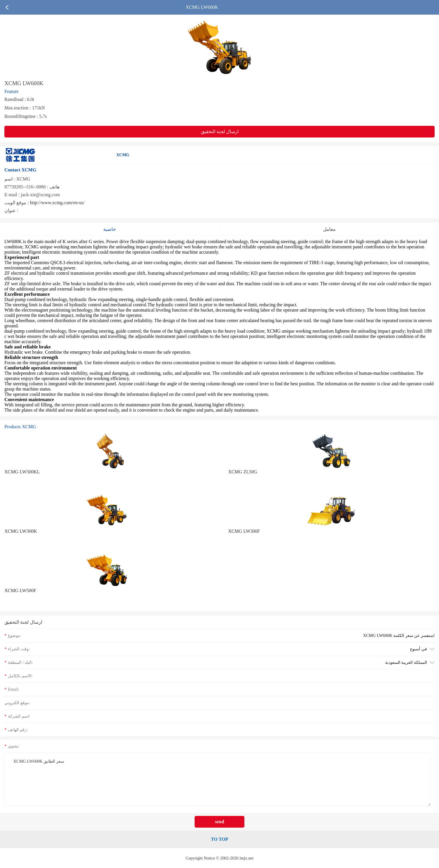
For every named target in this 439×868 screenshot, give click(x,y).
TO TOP (219, 839)
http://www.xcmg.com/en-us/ (57, 203)
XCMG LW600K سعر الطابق (218, 779)
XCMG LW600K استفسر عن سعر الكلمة (399, 635)
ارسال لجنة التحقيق (220, 132)
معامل (329, 229)
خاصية (110, 229)
